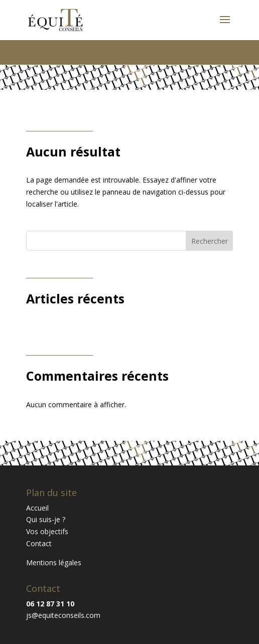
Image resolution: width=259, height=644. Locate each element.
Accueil (37, 508)
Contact (39, 543)
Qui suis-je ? (46, 519)
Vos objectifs (47, 531)
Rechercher (210, 241)
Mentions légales (54, 562)
